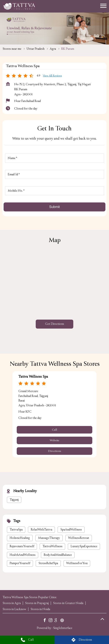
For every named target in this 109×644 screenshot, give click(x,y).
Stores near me (12, 49)
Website (54, 440)
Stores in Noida (40, 609)
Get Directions (55, 324)
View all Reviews (52, 76)
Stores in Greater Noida (68, 603)
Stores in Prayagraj (37, 603)
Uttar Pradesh (35, 49)
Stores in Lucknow (14, 609)
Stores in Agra (12, 603)
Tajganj (14, 499)
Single (63, 628)
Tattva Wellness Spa (33, 377)
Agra (53, 49)
